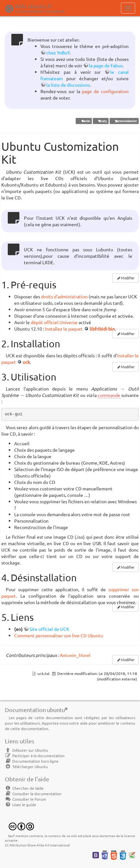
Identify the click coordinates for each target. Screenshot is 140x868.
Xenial (84, 121)
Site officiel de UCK (49, 629)
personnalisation (124, 121)
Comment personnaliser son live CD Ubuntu (59, 635)
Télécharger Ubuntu (26, 767)
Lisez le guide (21, 805)
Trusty (101, 121)
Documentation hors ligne (32, 761)
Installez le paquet (64, 329)
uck (26, 362)
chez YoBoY (58, 53)
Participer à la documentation (35, 756)
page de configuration (105, 91)
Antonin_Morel (75, 655)
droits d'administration (64, 296)
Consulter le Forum (25, 799)
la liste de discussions (68, 85)
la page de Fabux (106, 65)
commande (109, 395)
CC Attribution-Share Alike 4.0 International (37, 845)
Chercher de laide (24, 788)
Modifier (128, 278)
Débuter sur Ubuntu (27, 750)
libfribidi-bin (102, 329)
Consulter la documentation (33, 794)
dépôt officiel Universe (54, 322)
